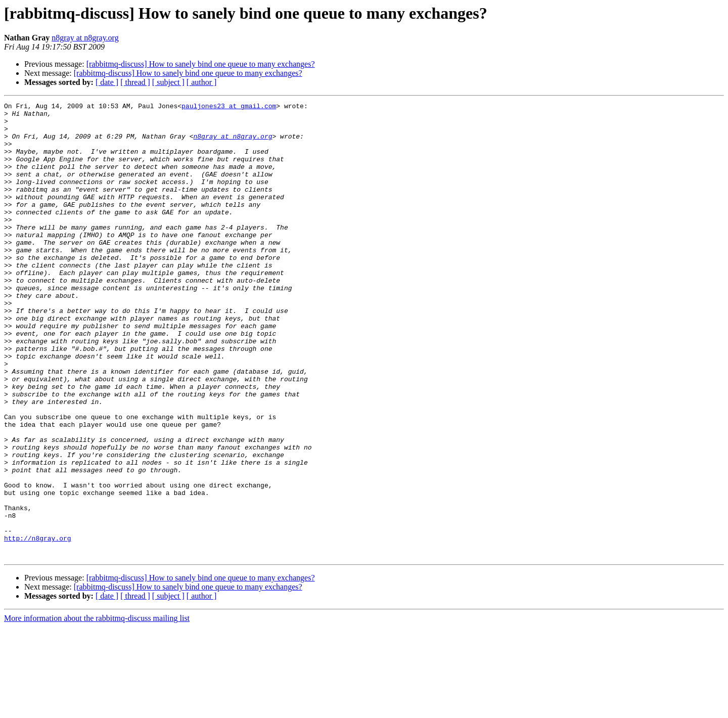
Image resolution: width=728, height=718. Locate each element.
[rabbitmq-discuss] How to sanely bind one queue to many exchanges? (201, 64)
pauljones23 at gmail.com (229, 107)
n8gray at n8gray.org (85, 38)
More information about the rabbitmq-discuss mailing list (97, 709)
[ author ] (202, 82)
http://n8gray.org (38, 626)
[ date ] (107, 82)
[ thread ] (135, 82)
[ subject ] (168, 82)
